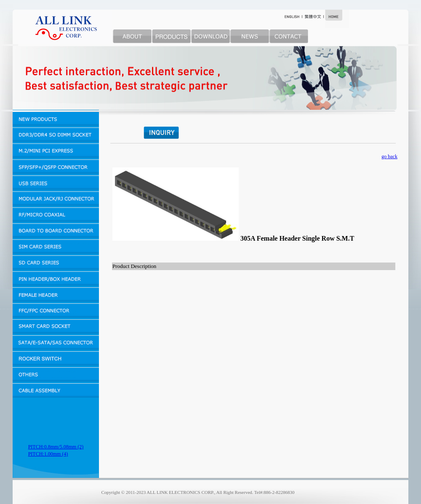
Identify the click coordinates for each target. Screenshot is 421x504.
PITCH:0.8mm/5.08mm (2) (56, 447)
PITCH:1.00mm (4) (48, 454)
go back (389, 157)
